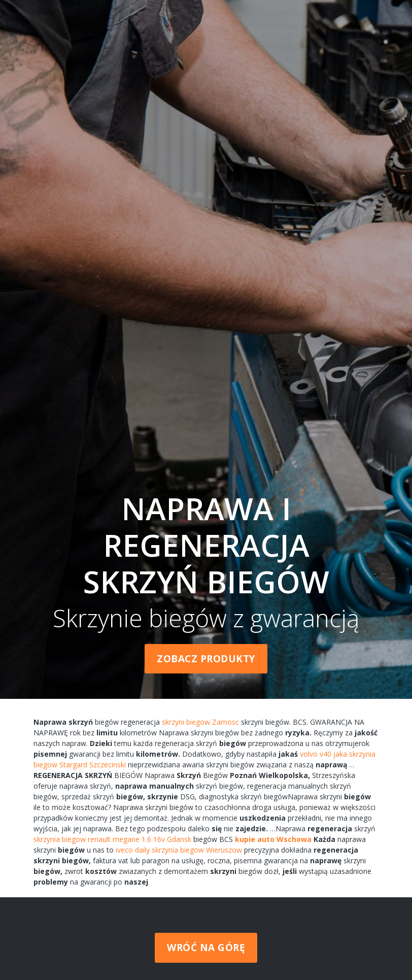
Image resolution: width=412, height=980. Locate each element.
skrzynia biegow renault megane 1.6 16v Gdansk (112, 839)
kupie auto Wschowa (273, 839)
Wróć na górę (206, 948)
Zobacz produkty (206, 659)
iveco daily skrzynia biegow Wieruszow (179, 850)
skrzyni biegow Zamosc (200, 722)
